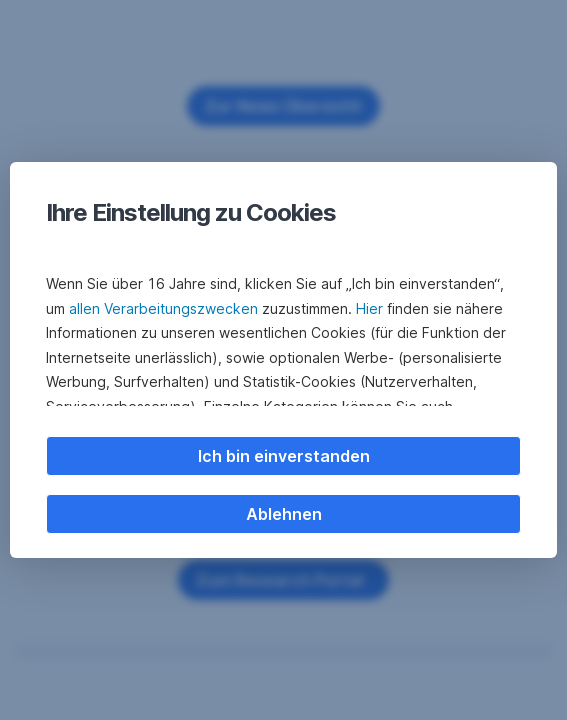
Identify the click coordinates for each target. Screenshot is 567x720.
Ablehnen (284, 514)
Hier (369, 308)
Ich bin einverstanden (284, 456)
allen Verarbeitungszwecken (163, 308)
